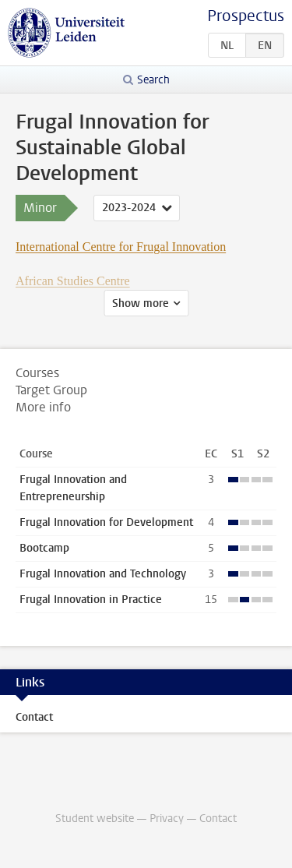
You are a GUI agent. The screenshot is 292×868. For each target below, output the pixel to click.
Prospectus (246, 16)
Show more (141, 303)
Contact (34, 717)
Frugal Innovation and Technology (103, 574)
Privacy (167, 819)
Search (153, 80)
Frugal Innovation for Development (106, 522)
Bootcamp (44, 548)
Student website (95, 819)
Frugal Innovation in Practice (91, 600)
